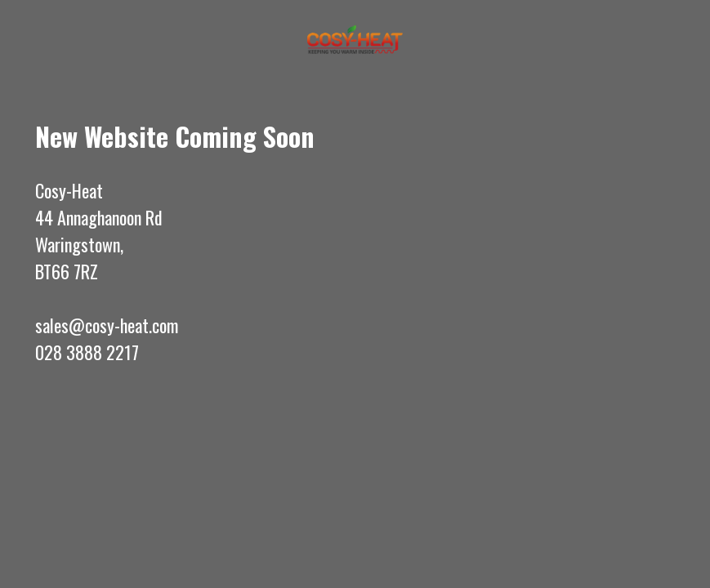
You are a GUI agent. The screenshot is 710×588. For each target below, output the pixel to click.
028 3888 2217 (87, 352)
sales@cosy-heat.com (107, 325)
